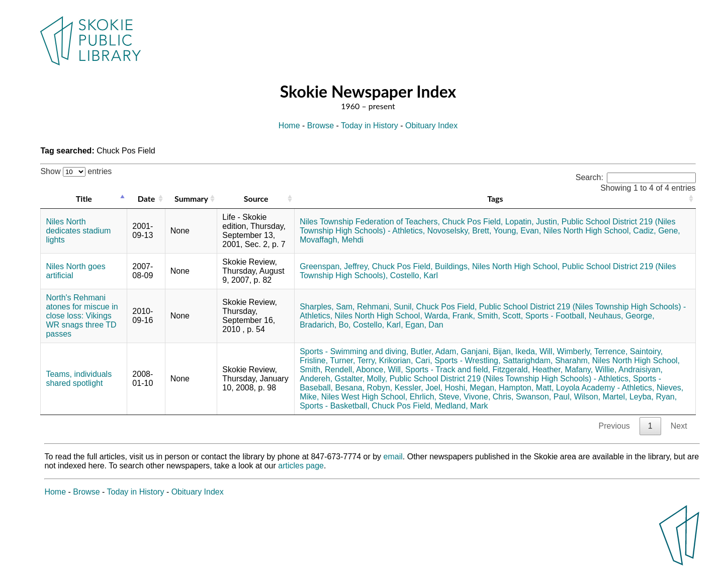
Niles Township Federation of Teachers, (370, 222)
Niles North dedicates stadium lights (78, 231)
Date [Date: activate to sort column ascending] (146, 198)
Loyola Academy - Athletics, (605, 388)
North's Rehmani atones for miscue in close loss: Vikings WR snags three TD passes (82, 316)
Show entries (76, 171)
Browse (321, 126)
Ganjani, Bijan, (487, 351)
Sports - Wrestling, (467, 360)
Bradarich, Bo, (325, 325)
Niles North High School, (587, 231)
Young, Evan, (518, 231)
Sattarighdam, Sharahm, (546, 360)
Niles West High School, (364, 397)
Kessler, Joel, (419, 388)
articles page (301, 466)
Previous (614, 426)
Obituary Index (431, 126)
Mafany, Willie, (591, 370)
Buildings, (452, 266)
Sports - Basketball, (335, 406)
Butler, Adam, (435, 351)
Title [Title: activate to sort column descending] (84, 198)
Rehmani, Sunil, (385, 307)
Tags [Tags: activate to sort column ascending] (495, 198)
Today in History (370, 126)
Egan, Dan (424, 325)
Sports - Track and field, (448, 370)
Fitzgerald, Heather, (527, 370)
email (393, 457)
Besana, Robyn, (363, 388)
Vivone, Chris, (488, 397)
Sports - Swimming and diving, (354, 351)
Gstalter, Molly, (361, 379)
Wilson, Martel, (601, 397)
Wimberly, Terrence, (593, 351)
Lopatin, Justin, (532, 222)
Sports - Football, (556, 316)
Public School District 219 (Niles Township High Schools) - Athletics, (510, 379)
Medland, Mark (462, 406)
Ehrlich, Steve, (436, 397)
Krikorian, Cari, (406, 360)
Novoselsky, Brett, (460, 231)
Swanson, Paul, (544, 397)
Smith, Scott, (501, 316)
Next (679, 426)
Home (289, 126)
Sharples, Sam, (327, 307)
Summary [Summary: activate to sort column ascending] (191, 198)
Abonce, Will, (379, 370)
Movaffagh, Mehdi (332, 240)
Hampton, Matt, (526, 388)
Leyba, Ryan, (653, 397)
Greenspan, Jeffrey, (335, 266)
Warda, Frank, (450, 316)
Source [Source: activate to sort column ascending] (256, 198)
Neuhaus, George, (622, 316)
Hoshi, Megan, (470, 388)
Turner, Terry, (353, 360)
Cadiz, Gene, (656, 231)
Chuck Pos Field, (472, 222)
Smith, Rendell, (327, 370)
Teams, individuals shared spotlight (79, 379)
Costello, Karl (414, 275)
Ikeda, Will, (535, 351)
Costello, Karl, (378, 325)
